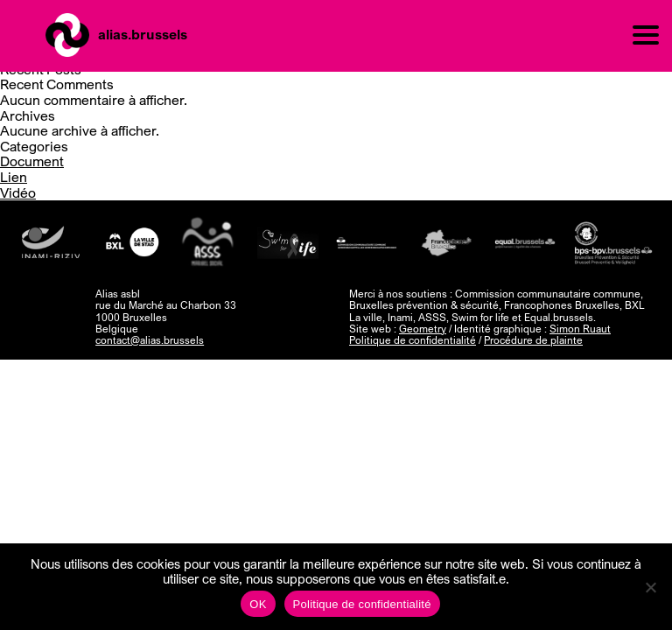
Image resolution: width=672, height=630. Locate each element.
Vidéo (18, 192)
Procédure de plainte (533, 340)
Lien (14, 177)
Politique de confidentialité (413, 340)
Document (32, 161)
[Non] (650, 587)
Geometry (423, 329)
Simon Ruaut (580, 329)
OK (258, 604)
